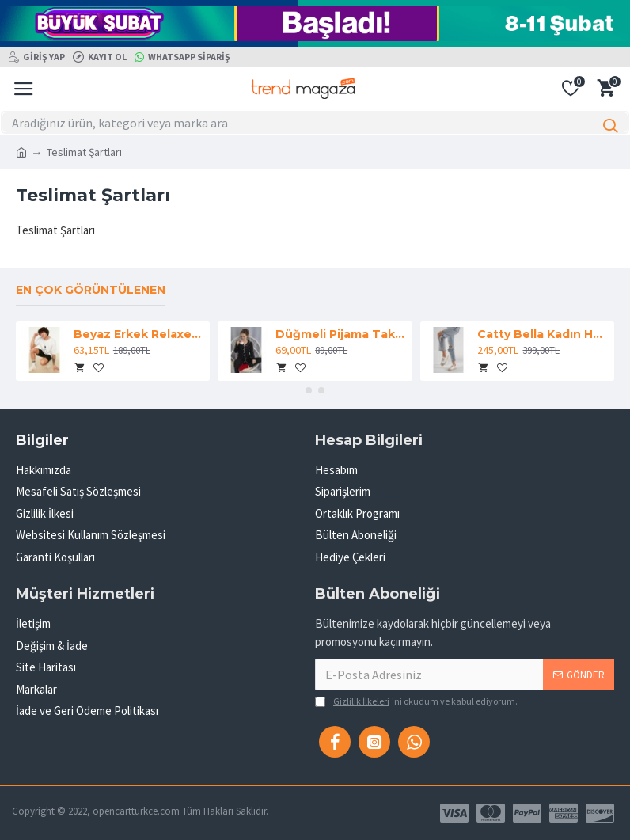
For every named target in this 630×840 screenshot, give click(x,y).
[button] (309, 390)
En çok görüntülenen (91, 290)
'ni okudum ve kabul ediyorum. (416, 701)
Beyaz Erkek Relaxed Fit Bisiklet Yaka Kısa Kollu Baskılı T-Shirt (139, 334)
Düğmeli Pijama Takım (341, 334)
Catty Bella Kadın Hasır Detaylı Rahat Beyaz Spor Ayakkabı (543, 334)
